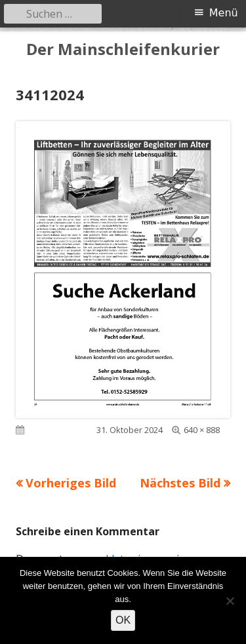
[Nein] (230, 601)
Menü (224, 13)
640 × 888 (202, 430)
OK (123, 620)
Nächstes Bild (180, 483)
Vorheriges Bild (71, 483)
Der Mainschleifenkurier (123, 49)
